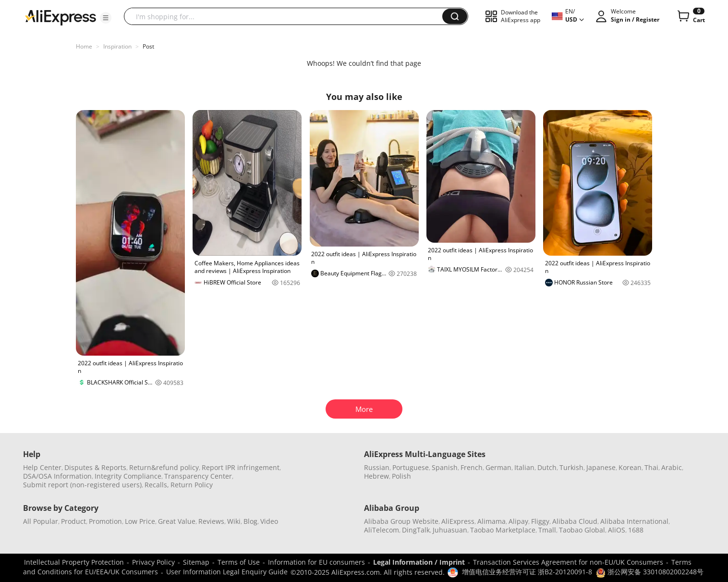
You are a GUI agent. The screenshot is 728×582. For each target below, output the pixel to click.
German (498, 467)
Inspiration (117, 46)
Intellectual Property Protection (74, 562)
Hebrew (376, 476)
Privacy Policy (153, 562)
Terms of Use (239, 562)
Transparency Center (198, 476)
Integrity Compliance (128, 476)
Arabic (672, 467)
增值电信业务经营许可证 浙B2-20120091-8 (527, 572)
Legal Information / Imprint (419, 562)
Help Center (42, 467)
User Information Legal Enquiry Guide (227, 572)
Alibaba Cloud (575, 521)
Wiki (234, 521)
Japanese (601, 467)
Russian (377, 467)
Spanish (445, 467)
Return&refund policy (164, 467)
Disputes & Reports (95, 467)
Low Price (140, 521)
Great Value (177, 521)
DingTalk (416, 530)
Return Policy (192, 485)
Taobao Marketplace (503, 530)
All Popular (41, 521)
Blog (250, 521)
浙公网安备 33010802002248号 (650, 572)
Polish (401, 476)
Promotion (105, 521)
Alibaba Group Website (401, 521)
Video (269, 521)
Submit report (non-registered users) (82, 485)
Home (84, 46)
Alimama (491, 521)
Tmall (547, 530)
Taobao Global (582, 530)
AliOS (617, 530)
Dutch (547, 467)
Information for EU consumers (316, 562)
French (472, 467)
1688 (636, 530)
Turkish (571, 467)
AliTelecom (382, 530)
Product (73, 521)
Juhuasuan (450, 530)
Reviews (211, 521)
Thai (651, 467)
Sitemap (196, 562)
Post (148, 46)
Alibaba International (634, 521)
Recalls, (157, 485)
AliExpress (458, 521)
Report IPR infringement (241, 467)
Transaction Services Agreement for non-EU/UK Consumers (568, 562)
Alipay (518, 521)
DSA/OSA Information (57, 476)
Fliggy (540, 521)
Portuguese (411, 467)
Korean (630, 467)
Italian (524, 467)
